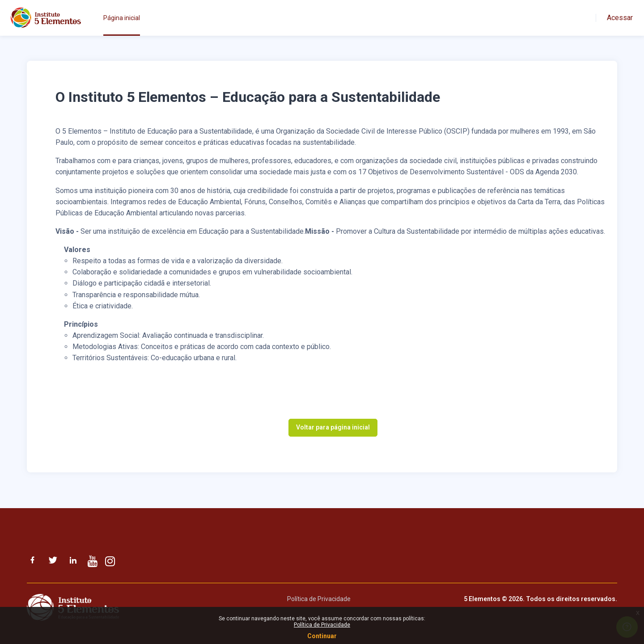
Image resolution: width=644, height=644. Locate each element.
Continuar (322, 636)
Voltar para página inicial (333, 427)
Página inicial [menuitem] (122, 18)
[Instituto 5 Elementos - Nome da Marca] (46, 18)
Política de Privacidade (319, 599)
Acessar (620, 18)
